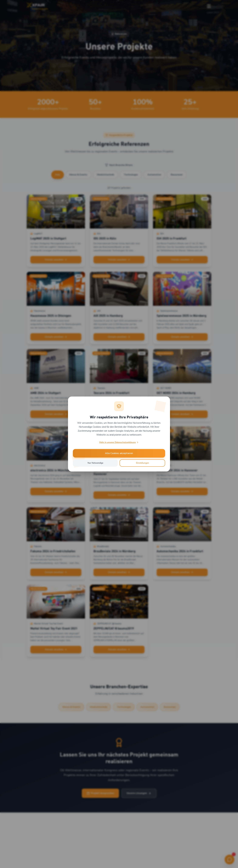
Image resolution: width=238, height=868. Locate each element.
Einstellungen (142, 463)
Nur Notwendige (95, 463)
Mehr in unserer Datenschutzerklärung (119, 442)
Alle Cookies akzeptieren (119, 453)
